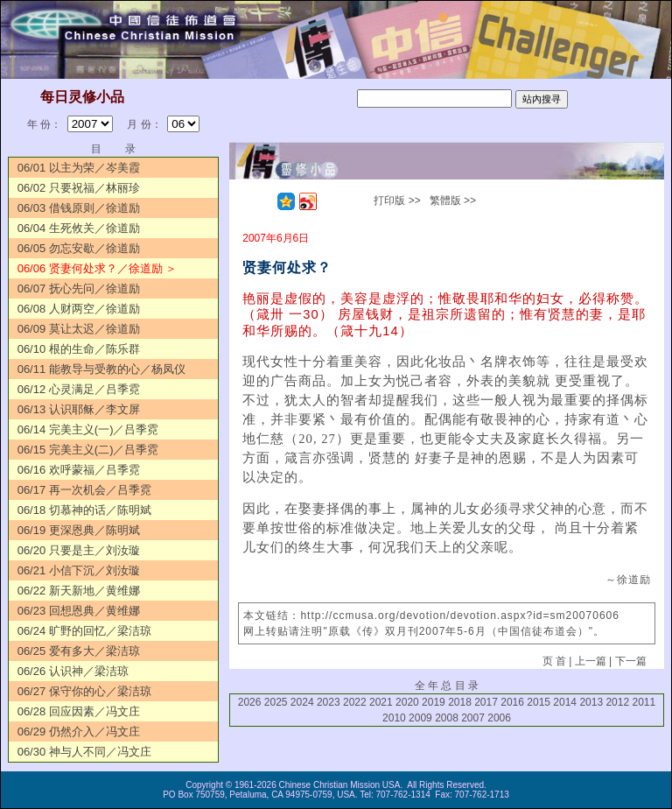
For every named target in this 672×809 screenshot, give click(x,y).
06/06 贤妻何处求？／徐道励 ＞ (98, 268)
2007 (473, 718)
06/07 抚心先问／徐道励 (79, 288)
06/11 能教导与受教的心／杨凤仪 (101, 369)
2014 (565, 702)
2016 (512, 702)
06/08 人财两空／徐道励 (79, 309)
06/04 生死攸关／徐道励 (79, 228)
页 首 (554, 661)
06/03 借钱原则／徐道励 (79, 208)
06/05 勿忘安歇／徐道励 (79, 248)
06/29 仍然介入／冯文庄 (79, 732)
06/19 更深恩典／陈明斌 (79, 530)
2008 (447, 718)
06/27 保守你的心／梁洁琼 (84, 691)
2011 (644, 702)
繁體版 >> (453, 200)
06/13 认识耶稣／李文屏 (79, 409)
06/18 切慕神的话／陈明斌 (84, 510)
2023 (329, 702)
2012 (617, 702)
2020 (407, 702)
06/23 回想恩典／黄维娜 (79, 611)
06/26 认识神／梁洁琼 (73, 671)
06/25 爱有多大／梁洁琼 (79, 651)
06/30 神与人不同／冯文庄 (84, 752)
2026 (250, 702)
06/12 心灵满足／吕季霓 (79, 389)
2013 (591, 702)
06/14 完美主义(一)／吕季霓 (88, 429)
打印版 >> (397, 200)
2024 (302, 702)
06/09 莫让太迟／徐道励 (79, 329)
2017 (486, 702)
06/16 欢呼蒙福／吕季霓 (79, 470)
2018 (460, 702)
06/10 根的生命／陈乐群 (79, 349)
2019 (434, 702)
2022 (355, 702)
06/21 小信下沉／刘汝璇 (79, 570)
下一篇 (631, 661)
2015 (539, 702)
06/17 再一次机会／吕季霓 (84, 490)
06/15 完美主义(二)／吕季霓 (88, 450)
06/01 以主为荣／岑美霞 (79, 168)
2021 (381, 702)
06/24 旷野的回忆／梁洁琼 (84, 631)
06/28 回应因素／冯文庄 (79, 711)
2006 (499, 718)
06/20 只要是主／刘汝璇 (79, 550)
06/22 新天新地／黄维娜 (79, 591)
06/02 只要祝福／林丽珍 (79, 188)
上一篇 (591, 661)
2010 (394, 718)
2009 (420, 718)
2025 (276, 702)
